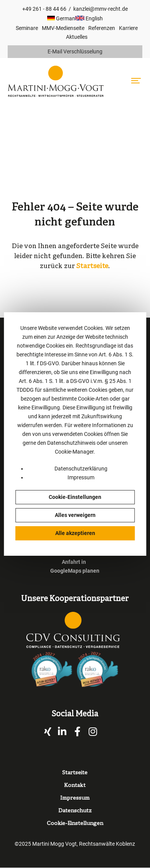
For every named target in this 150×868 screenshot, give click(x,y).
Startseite (92, 266)
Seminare (27, 28)
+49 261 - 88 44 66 (44, 9)
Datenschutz (75, 811)
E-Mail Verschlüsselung (75, 51)
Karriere (128, 28)
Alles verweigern (75, 515)
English (89, 18)
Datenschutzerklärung (81, 469)
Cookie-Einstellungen (75, 497)
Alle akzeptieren (75, 533)
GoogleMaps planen (75, 571)
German (61, 18)
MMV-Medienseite (63, 28)
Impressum (81, 477)
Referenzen (102, 28)
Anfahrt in (74, 562)
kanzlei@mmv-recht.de (101, 9)
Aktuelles (77, 37)
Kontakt (75, 786)
